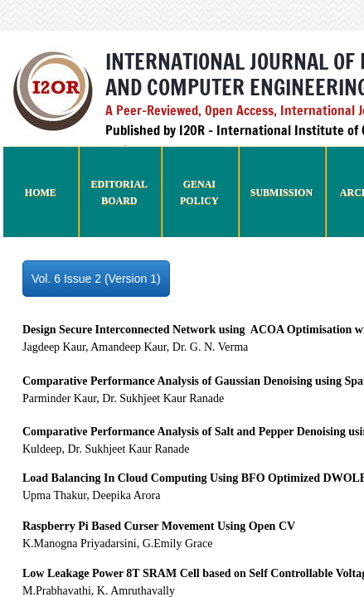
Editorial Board (119, 192)
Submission (281, 192)
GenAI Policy (199, 192)
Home (41, 192)
